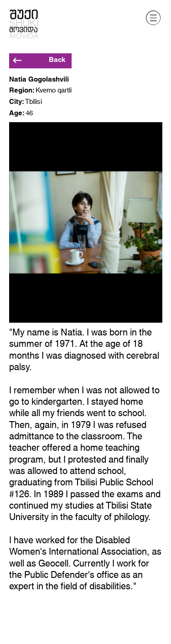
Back (57, 60)
